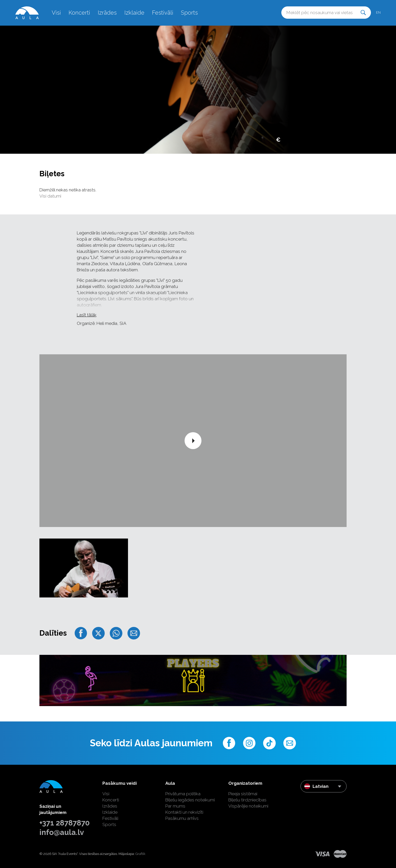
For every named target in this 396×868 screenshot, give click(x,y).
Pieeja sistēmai (243, 794)
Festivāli (163, 13)
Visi (56, 13)
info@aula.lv (62, 832)
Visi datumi (50, 196)
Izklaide (134, 13)
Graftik (140, 854)
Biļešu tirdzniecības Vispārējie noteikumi (248, 803)
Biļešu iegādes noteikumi (190, 800)
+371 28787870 (65, 823)
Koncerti (79, 13)
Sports (189, 13)
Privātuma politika (183, 794)
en (378, 12)
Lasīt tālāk (87, 315)
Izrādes (107, 13)
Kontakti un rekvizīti (184, 812)
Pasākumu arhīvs (182, 818)
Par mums (175, 806)
